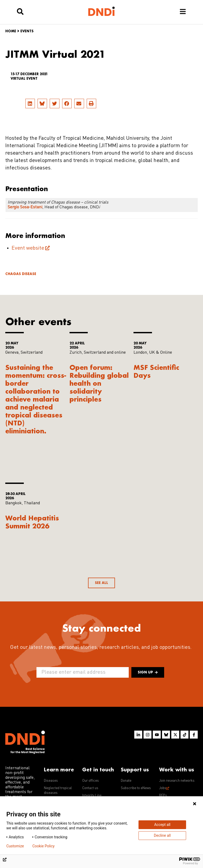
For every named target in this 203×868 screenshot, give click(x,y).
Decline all (162, 835)
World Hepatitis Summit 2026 (32, 522)
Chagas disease (21, 274)
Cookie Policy (43, 846)
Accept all (162, 825)
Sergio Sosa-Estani (25, 207)
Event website (28, 248)
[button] (30, 104)
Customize (15, 846)
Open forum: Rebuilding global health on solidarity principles (99, 383)
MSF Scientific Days (156, 371)
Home (11, 31)
